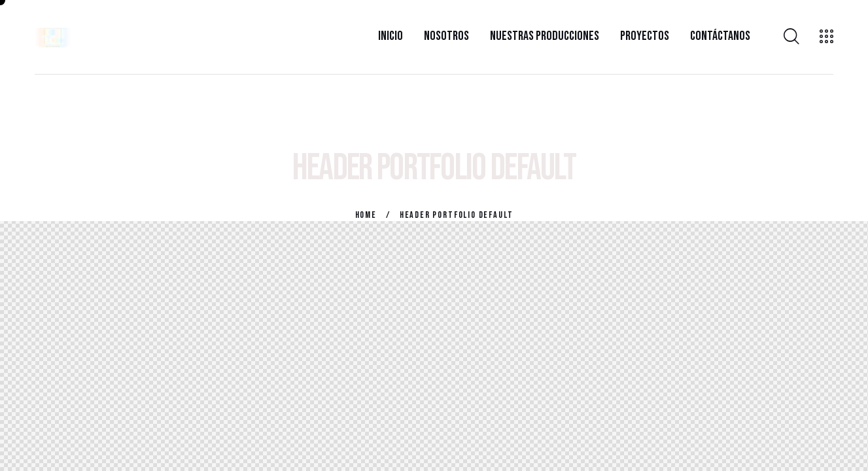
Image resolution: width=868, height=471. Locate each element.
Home (366, 215)
